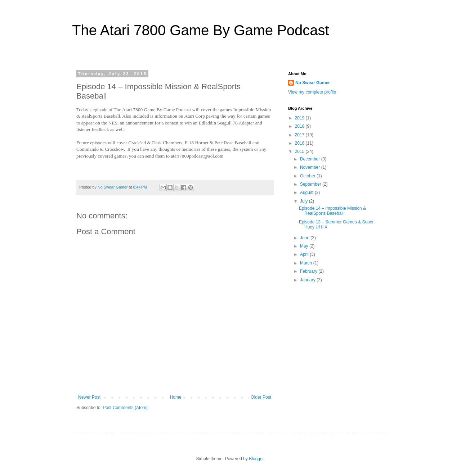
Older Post (261, 397)
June (305, 238)
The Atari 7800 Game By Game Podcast (201, 30)
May (305, 246)
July (305, 201)
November (311, 167)
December (311, 159)
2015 (300, 151)
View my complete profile (312, 92)
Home (176, 397)
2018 (300, 126)
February (309, 271)
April (305, 254)
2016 (300, 143)
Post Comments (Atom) (125, 408)
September (311, 184)
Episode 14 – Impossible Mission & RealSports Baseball (332, 211)
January (308, 280)
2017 (300, 135)
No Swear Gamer (313, 83)
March (307, 263)
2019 (300, 118)
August (307, 192)
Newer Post (89, 397)
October (308, 176)
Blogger (256, 459)
